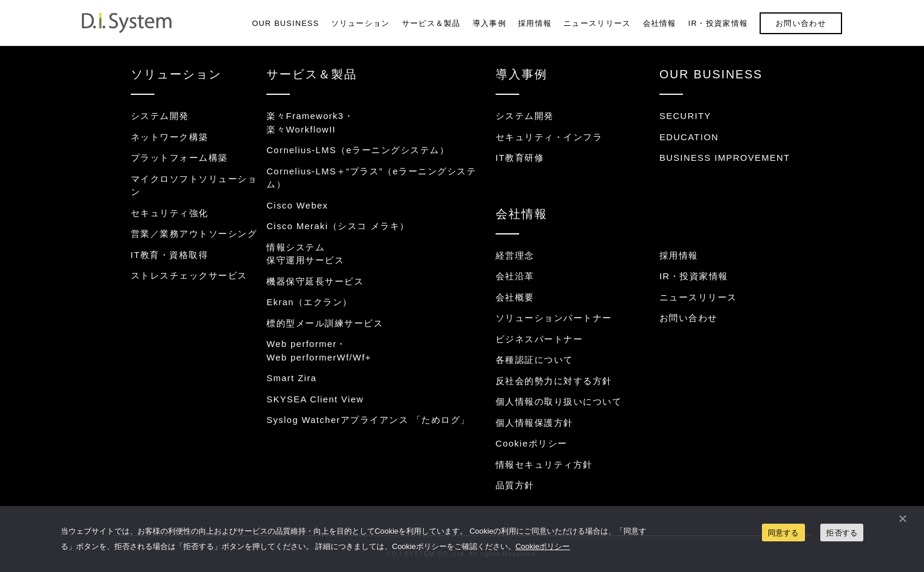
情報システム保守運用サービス (305, 254)
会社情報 (660, 23)
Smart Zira (291, 378)
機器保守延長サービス (315, 281)
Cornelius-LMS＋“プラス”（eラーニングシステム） (371, 178)
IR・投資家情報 (718, 23)
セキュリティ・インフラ (549, 137)
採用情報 (535, 23)
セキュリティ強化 (170, 213)
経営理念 (515, 255)
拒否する (842, 533)
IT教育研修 (520, 158)
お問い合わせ (801, 23)
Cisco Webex (297, 205)
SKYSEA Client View (315, 399)
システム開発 (160, 116)
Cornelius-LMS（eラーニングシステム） (358, 150)
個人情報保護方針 (534, 423)
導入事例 (489, 23)
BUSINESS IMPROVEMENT (725, 158)
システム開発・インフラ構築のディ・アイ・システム (127, 23)
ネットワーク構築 (170, 137)
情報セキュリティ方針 (544, 464)
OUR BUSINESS (286, 23)
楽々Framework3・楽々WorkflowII (310, 123)
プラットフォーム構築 (179, 158)
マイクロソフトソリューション (194, 186)
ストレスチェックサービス (189, 275)
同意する (783, 533)
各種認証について (534, 360)
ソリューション (361, 23)
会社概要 (515, 297)
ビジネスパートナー (539, 339)
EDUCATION (689, 137)
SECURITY (685, 116)
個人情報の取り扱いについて (559, 401)
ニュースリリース (597, 23)
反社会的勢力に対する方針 (554, 381)
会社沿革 (515, 276)
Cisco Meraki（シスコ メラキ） (338, 226)
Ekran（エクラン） (309, 302)
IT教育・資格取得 (170, 255)
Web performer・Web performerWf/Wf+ (319, 351)
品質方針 (515, 485)
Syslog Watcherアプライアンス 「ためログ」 (368, 420)
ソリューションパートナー (554, 318)
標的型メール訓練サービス (325, 323)
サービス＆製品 (431, 23)
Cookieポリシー (532, 443)
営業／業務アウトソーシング (194, 234)
